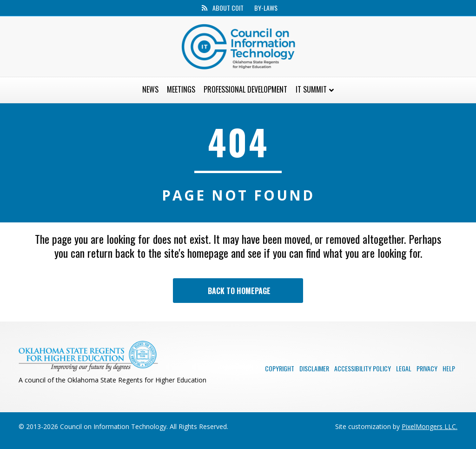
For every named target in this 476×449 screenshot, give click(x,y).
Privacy (427, 368)
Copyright (280, 368)
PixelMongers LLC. (430, 426)
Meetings (181, 89)
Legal (404, 368)
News (150, 89)
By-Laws (266, 8)
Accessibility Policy (363, 368)
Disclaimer (314, 368)
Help (449, 368)
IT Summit (311, 89)
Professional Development (245, 89)
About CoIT (228, 8)
